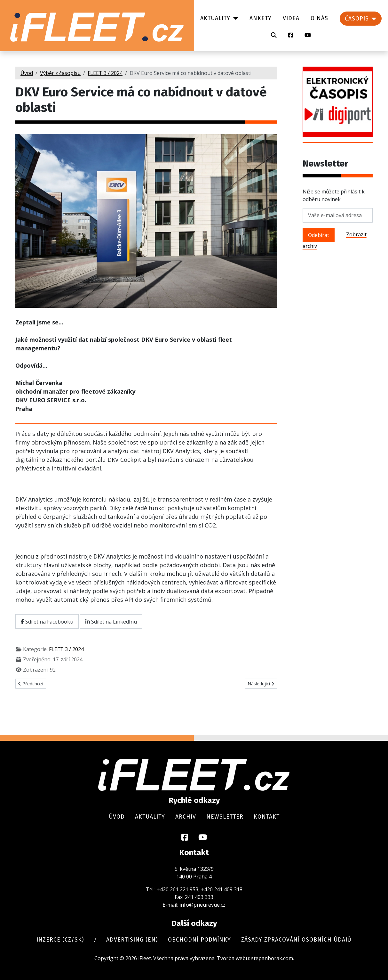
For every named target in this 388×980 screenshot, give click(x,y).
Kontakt (267, 817)
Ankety (261, 18)
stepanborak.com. (273, 958)
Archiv (186, 817)
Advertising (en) (132, 940)
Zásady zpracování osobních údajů (296, 940)
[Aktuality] (234, 19)
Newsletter (225, 817)
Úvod (117, 817)
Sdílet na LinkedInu (111, 622)
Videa (291, 18)
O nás (319, 18)
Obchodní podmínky (199, 940)
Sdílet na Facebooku (47, 622)
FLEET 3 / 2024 (66, 649)
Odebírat (319, 235)
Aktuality (215, 18)
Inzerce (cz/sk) (60, 940)
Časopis (357, 19)
